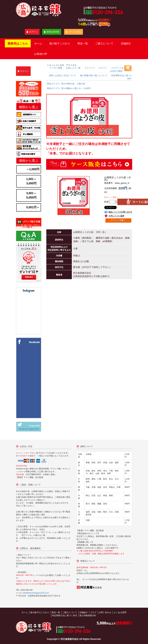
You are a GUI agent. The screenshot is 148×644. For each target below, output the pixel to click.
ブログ (93, 612)
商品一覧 (83, 43)
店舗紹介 (126, 43)
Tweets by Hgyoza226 (29, 429)
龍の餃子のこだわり (40, 612)
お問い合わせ (105, 612)
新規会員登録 (52, 32)
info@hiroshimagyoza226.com (36, 593)
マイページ (90, 68)
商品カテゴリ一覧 (55, 84)
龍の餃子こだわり (60, 43)
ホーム (38, 43)
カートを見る (74, 32)
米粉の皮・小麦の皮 (76, 84)
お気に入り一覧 (73, 68)
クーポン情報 (56, 68)
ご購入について (104, 43)
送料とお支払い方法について (63, 75)
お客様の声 (41, 54)
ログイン (32, 32)
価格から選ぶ (72, 88)
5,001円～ (33, 207)
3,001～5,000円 (31, 195)
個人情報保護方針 (88, 615)
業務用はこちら (18, 44)
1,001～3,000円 (31, 181)
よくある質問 (120, 612)
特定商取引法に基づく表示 (65, 615)
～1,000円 (86, 88)
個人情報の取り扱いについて (94, 75)
